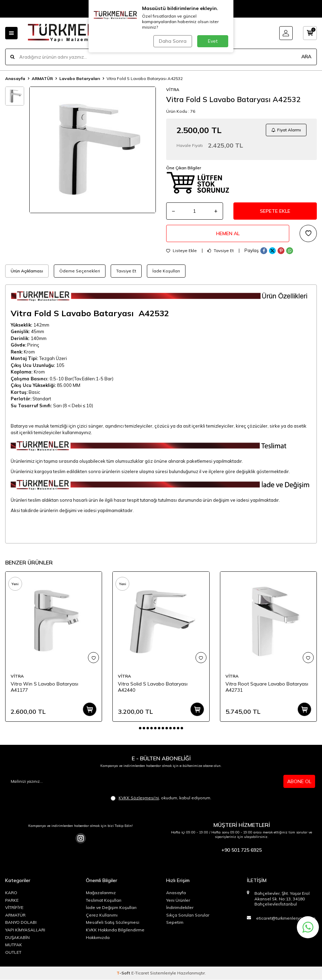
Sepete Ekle (275, 211)
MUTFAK (14, 945)
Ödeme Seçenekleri (80, 271)
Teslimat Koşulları (104, 900)
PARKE (12, 900)
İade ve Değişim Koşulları (111, 907)
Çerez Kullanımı (102, 915)
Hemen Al (228, 233)
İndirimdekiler (180, 907)
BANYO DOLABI (21, 923)
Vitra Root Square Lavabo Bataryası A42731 (267, 687)
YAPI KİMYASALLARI (25, 930)
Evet (213, 41)
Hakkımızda (98, 937)
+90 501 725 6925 (241, 850)
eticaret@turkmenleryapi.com (286, 918)
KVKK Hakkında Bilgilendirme (115, 930)
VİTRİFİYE (14, 907)
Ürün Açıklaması (27, 271)
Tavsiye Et (221, 251)
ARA (306, 57)
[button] (140, 728)
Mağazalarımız (101, 893)
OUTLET (13, 952)
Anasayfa (15, 78)
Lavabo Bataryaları (80, 78)
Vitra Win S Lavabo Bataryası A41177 (44, 687)
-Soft (124, 973)
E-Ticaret (140, 973)
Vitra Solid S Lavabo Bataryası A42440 (153, 687)
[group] (93, 150)
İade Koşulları (166, 271)
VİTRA (173, 89)
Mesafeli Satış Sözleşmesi (113, 923)
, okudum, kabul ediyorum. (161, 798)
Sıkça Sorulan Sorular (188, 915)
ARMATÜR (42, 78)
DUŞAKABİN (17, 937)
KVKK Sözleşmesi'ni (139, 798)
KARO (11, 893)
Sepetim (175, 923)
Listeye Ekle (182, 251)
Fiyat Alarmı (286, 130)
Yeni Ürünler (178, 900)
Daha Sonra (173, 41)
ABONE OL (299, 781)
